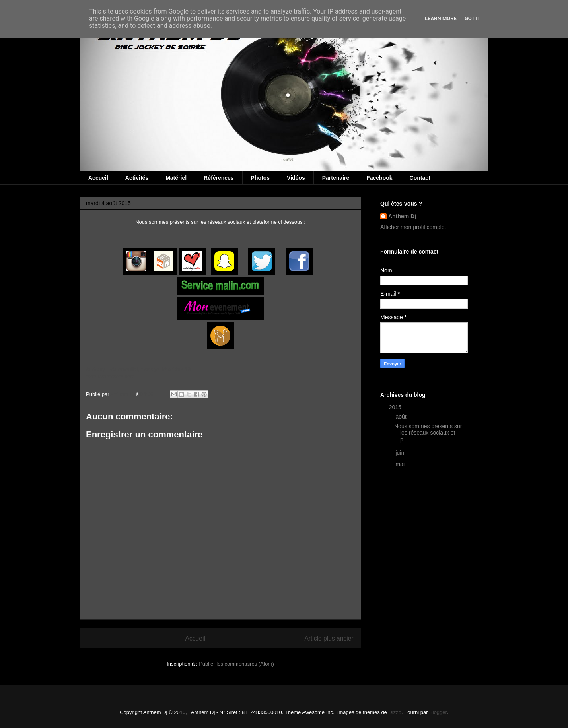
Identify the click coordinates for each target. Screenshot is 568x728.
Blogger (438, 712)
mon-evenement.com (110, 376)
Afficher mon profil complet (413, 227)
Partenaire (336, 178)
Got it (473, 18)
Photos (260, 178)
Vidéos (296, 178)
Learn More (441, 18)
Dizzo (395, 712)
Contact (420, 178)
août (402, 417)
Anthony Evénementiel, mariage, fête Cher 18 (138, 369)
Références (219, 178)
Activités (137, 178)
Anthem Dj (402, 216)
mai (401, 464)
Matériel (176, 178)
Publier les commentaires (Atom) (236, 664)
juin (401, 453)
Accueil (98, 178)
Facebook (379, 178)
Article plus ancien (330, 638)
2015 (396, 407)
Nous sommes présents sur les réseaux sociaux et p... (428, 433)
